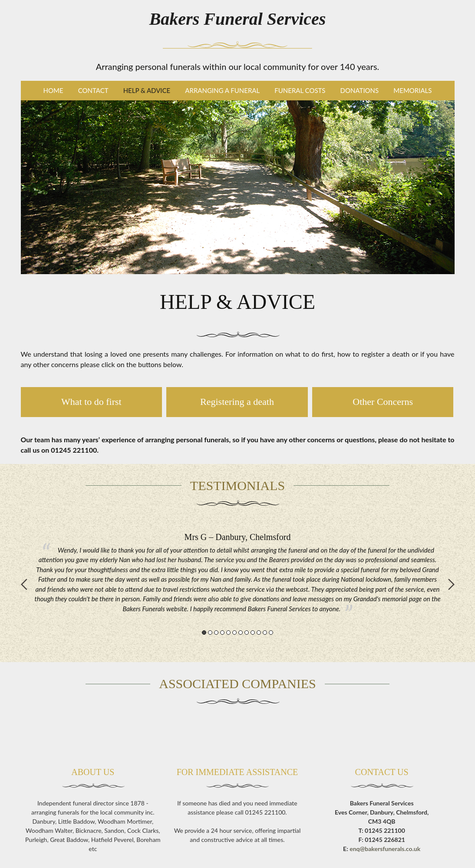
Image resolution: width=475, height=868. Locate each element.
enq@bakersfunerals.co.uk (385, 849)
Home (53, 90)
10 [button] (259, 633)
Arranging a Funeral (222, 90)
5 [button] (228, 633)
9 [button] (253, 633)
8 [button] (247, 633)
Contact (93, 90)
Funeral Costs (300, 90)
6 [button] (234, 633)
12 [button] (271, 633)
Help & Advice (147, 90)
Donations (360, 90)
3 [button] (216, 633)
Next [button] (451, 584)
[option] (238, 573)
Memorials (412, 90)
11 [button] (265, 633)
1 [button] (204, 633)
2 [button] (210, 633)
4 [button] (222, 633)
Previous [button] (24, 584)
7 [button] (241, 633)
